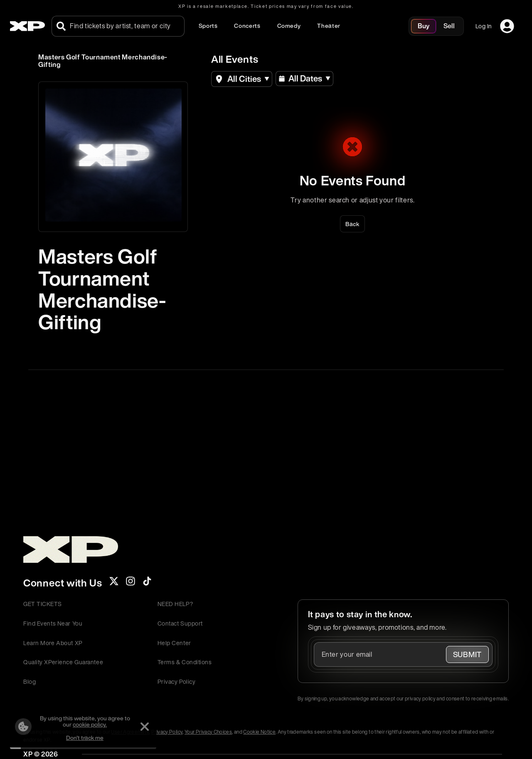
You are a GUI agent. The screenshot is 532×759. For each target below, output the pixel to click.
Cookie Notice (259, 732)
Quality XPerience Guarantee (63, 662)
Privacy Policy (177, 681)
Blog (30, 681)
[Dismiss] (145, 727)
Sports (208, 26)
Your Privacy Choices (208, 732)
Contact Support (180, 623)
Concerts (247, 26)
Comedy (289, 26)
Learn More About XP (53, 643)
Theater (329, 26)
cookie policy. (90, 724)
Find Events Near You (53, 623)
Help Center (174, 643)
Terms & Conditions (185, 662)
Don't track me (85, 738)
